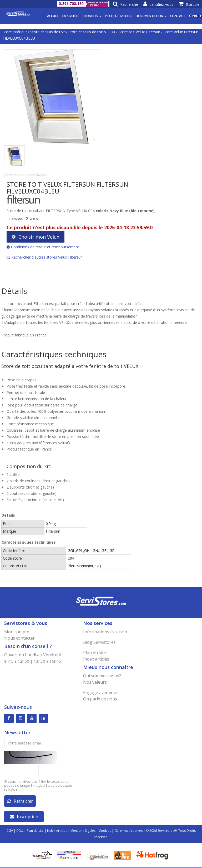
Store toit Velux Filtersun (139, 32)
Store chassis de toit (48, 32)
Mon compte (17, 632)
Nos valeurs (95, 682)
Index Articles (57, 831)
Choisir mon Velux (36, 237)
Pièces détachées (119, 16)
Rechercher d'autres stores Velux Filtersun (45, 257)
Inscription (24, 817)
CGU (20, 831)
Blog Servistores (99, 642)
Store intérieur (15, 32)
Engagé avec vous (101, 693)
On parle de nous (100, 699)
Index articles (96, 659)
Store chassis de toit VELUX (92, 32)
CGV (10, 831)
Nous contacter (19, 638)
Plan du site (95, 653)
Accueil (53, 16)
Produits (92, 16)
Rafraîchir (20, 801)
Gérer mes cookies (128, 831)
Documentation (151, 16)
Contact (178, 16)
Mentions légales (83, 831)
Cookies (105, 831)
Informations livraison (105, 632)
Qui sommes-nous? (102, 676)
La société (71, 16)
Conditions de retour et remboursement (43, 247)
